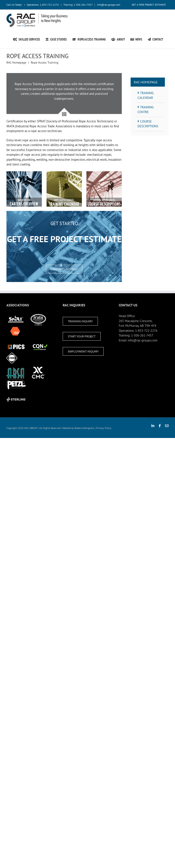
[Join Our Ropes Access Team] (24, 174)
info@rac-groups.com (109, 5)
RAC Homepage (146, 82)
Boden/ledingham (84, 428)
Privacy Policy (104, 428)
